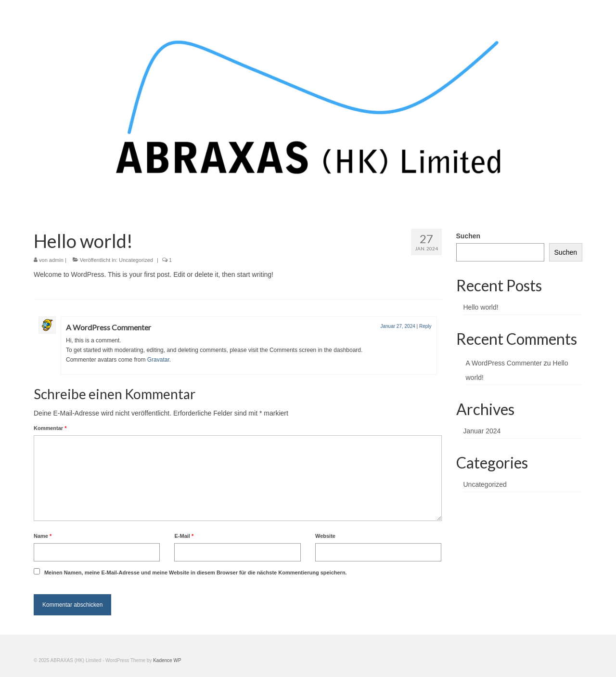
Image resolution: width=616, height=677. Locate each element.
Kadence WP (167, 660)
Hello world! (481, 307)
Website (325, 536)
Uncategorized (136, 260)
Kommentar (50, 428)
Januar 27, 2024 (398, 326)
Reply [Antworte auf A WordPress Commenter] (425, 326)
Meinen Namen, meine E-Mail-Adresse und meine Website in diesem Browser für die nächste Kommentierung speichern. (196, 573)
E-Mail (184, 536)
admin (56, 260)
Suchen (468, 236)
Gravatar (158, 360)
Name (43, 536)
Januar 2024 (482, 431)
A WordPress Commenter (109, 327)
